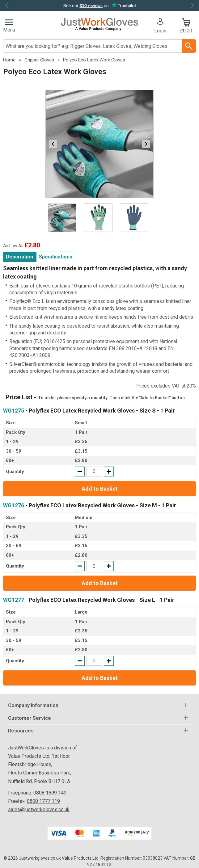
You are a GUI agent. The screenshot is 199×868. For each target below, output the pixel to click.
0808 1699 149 (50, 793)
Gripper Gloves (39, 60)
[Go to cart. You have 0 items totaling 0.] (186, 26)
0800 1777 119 (43, 801)
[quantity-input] (94, 472)
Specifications (56, 257)
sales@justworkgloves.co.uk (39, 809)
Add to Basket (100, 489)
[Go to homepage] (99, 24)
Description (19, 257)
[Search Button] (189, 46)
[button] (160, 26)
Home (9, 60)
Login (160, 31)
